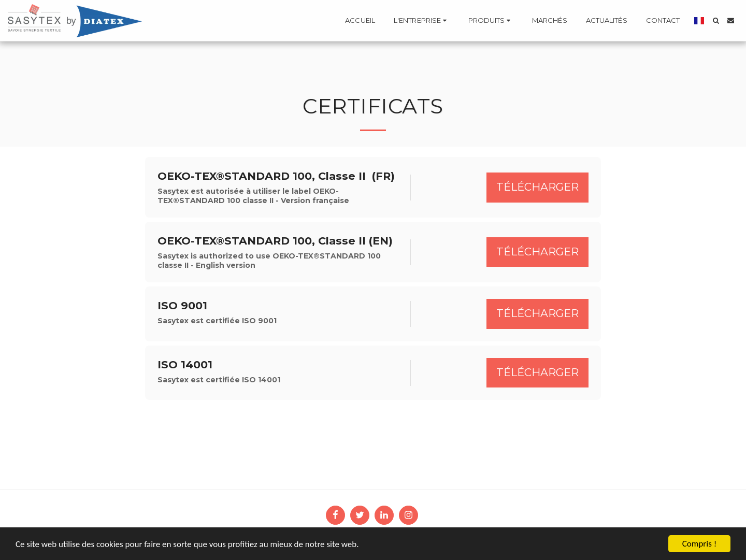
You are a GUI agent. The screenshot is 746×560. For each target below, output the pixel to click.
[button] (422, 21)
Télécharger (537, 187)
